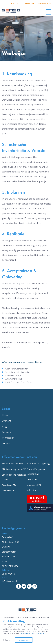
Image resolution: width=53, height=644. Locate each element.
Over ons (7, 421)
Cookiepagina (39, 633)
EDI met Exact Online (12, 463)
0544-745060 (29, 3)
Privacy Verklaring (26, 633)
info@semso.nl (45, 3)
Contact (6, 443)
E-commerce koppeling (38, 463)
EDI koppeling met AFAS (14, 469)
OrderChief (14, 3)
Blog (4, 426)
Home (5, 415)
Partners (6, 432)
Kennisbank (8, 438)
